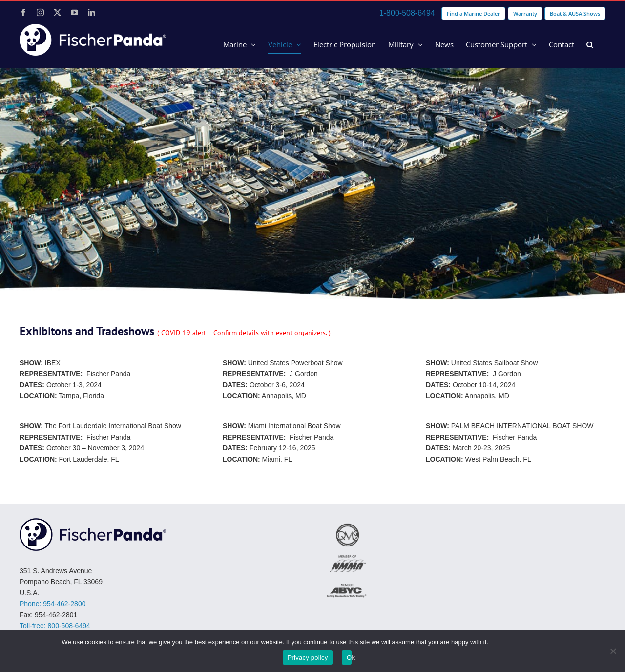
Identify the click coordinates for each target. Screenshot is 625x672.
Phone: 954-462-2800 (52, 604)
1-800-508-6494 (407, 13)
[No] (613, 651)
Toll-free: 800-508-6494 (55, 626)
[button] (590, 44)
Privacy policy (308, 658)
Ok (349, 658)
